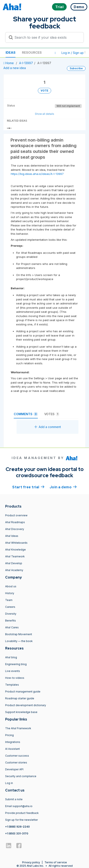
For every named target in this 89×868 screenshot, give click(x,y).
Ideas (11, 52)
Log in (9, 783)
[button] (55, 53)
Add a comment (48, 427)
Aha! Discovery (15, 529)
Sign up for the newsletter (21, 820)
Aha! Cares (12, 627)
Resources (32, 52)
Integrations (13, 742)
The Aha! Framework (18, 728)
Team (9, 600)
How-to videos (15, 678)
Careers (10, 607)
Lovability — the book (19, 641)
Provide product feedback (22, 813)
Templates (12, 685)
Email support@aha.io (19, 806)
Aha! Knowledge (15, 550)
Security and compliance (21, 776)
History (10, 593)
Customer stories (16, 762)
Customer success (17, 756)
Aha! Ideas (12, 536)
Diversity (11, 614)
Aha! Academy (14, 570)
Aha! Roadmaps (15, 522)
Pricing (9, 735)
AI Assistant (12, 749)
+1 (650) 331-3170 (17, 833)
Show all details (44, 114)
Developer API (14, 769)
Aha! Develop (14, 563)
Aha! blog (11, 657)
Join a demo (63, 487)
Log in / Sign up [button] (74, 53)
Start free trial (28, 487)
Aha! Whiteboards (16, 543)
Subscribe (76, 68)
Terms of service (56, 862)
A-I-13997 (26, 63)
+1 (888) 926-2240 (17, 827)
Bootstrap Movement (19, 634)
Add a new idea (15, 68)
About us (11, 586)
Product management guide (23, 692)
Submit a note (14, 799)
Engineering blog (16, 664)
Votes (52, 414)
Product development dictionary (26, 705)
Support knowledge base (21, 712)
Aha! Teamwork (15, 556)
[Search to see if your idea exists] (46, 37)
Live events (13, 671)
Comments (26, 414)
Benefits (11, 621)
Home (9, 63)
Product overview (16, 515)
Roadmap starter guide (20, 698)
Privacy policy (31, 862)
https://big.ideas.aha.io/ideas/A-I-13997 (37, 174)
